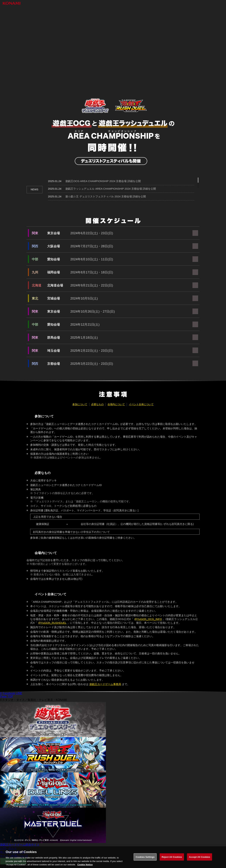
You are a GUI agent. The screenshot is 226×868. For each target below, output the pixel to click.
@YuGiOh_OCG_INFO (148, 619)
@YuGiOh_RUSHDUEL (52, 623)
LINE (19, 693)
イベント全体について (141, 404)
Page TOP (7, 696)
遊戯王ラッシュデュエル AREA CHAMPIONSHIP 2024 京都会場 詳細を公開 (111, 189)
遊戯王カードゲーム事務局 (105, 684)
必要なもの (97, 404)
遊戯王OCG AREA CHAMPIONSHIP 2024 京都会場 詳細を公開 (103, 181)
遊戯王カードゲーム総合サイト (20, 845)
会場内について (116, 404)
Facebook (9, 693)
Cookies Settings (145, 860)
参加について (80, 404)
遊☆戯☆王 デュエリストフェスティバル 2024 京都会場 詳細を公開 (106, 196)
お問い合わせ (8, 848)
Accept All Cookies (200, 860)
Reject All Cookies (172, 860)
